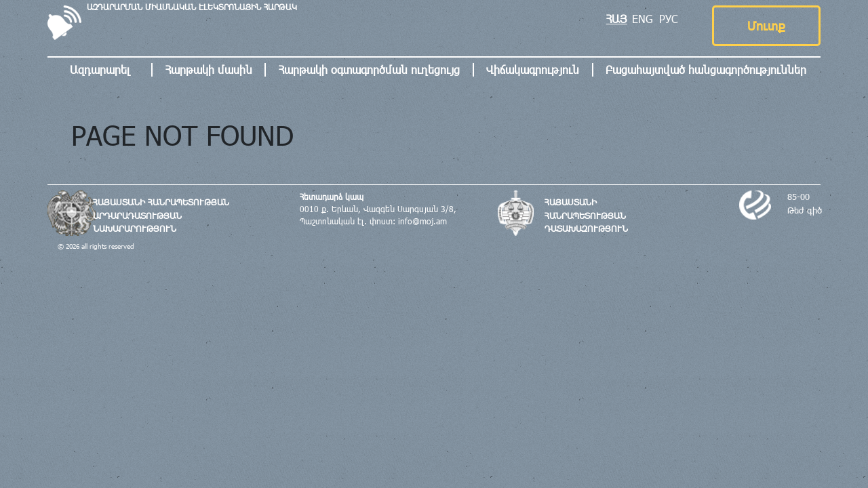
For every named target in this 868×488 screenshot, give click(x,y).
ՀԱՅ (617, 19)
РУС (669, 19)
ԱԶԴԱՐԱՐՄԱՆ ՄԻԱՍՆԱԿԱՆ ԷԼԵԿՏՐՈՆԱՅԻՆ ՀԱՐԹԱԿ (192, 7)
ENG (643, 19)
